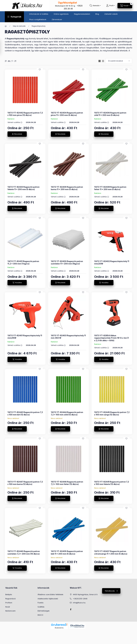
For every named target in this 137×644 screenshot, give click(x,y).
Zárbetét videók (111, 14)
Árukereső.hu (59, 628)
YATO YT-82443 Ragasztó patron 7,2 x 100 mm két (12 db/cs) (25, 413)
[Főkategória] (6, 26)
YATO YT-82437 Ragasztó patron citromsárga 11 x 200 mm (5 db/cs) (111, 552)
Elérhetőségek (44, 611)
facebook (71, 609)
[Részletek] (17, 134)
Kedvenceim (10, 611)
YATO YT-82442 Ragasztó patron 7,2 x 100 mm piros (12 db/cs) (25, 114)
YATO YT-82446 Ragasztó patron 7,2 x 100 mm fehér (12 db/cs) (67, 483)
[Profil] (110, 6)
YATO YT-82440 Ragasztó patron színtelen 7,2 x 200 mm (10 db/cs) (24, 552)
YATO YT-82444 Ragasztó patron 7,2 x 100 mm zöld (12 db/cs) (67, 413)
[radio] (103, 61)
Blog (97, 14)
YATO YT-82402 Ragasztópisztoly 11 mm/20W (112, 262)
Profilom (9, 603)
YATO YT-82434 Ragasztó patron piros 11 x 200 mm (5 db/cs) (67, 114)
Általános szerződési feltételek (50, 594)
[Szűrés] (3, 47)
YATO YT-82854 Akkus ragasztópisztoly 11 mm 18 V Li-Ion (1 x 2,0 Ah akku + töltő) (111, 338)
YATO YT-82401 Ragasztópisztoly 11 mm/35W (25, 337)
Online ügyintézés (61, 14)
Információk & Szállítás (39, 14)
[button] (14, 17)
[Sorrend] (119, 61)
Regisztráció (11, 599)
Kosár (8, 607)
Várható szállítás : (15, 122)
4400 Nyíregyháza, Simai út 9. (85, 594)
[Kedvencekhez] (40, 70)
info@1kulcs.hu (79, 603)
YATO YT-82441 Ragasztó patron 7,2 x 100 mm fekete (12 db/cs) (112, 483)
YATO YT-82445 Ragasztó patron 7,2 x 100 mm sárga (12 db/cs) (112, 413)
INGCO (40, 615)
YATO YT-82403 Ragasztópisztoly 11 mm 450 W (68, 337)
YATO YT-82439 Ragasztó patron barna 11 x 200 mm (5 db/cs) (67, 188)
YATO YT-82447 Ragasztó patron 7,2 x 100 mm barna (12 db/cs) (25, 483)
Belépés (9, 594)
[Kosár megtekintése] (125, 6)
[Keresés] (95, 6)
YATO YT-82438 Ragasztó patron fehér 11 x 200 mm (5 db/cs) (110, 188)
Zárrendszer (57, 19)
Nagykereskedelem (82, 14)
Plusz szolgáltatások (38, 19)
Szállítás (41, 607)
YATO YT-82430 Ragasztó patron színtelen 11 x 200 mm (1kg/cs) (67, 262)
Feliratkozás (110, 591)
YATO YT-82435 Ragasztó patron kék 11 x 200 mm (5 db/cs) (67, 552)
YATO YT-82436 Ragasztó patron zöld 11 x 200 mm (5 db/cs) (110, 114)
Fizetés (41, 603)
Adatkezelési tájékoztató (48, 599)
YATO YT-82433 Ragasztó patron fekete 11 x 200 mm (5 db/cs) (23, 188)
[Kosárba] (17, 283)
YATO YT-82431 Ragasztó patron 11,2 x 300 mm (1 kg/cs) (23, 262)
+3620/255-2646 (80, 599)
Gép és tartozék (19, 26)
